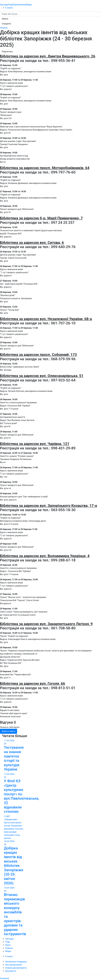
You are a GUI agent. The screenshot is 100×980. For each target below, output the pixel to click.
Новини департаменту (16, 968)
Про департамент (14, 965)
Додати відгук (9, 731)
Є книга (9, 8)
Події (11, 5)
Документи (11, 971)
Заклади (4, 5)
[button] (5, 19)
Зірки (16, 5)
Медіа (29, 5)
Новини (22, 5)
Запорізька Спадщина (16, 962)
